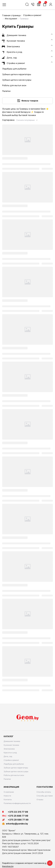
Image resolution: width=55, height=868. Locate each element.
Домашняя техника (12, 741)
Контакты (8, 800)
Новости (7, 796)
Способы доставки (45, 796)
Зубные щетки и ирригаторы (16, 768)
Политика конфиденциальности (17, 803)
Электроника (9, 749)
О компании (9, 792)
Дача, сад (8, 756)
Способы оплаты (44, 792)
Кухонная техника (11, 745)
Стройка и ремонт (11, 760)
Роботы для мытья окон (14, 775)
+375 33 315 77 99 (15, 812)
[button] (27, 120)
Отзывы (40, 800)
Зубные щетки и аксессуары (16, 771)
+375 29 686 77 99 (15, 820)
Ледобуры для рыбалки (14, 764)
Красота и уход (10, 753)
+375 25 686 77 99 (18, 816)
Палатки (7, 779)
